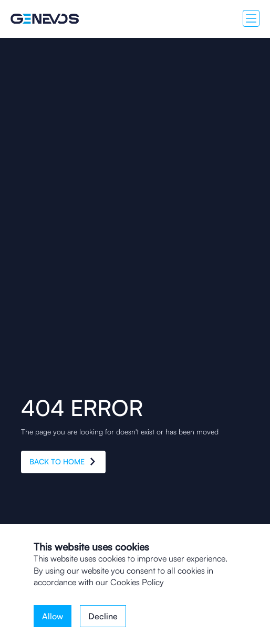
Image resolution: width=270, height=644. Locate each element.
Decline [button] (103, 616)
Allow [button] (53, 616)
